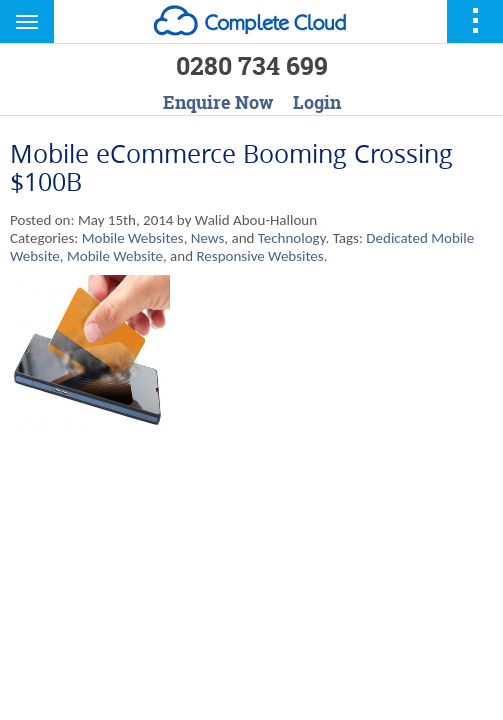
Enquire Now (218, 102)
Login (317, 102)
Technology (292, 238)
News (208, 238)
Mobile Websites (133, 238)
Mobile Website (115, 256)
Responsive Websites (259, 256)
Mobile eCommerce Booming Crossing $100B (231, 167)
